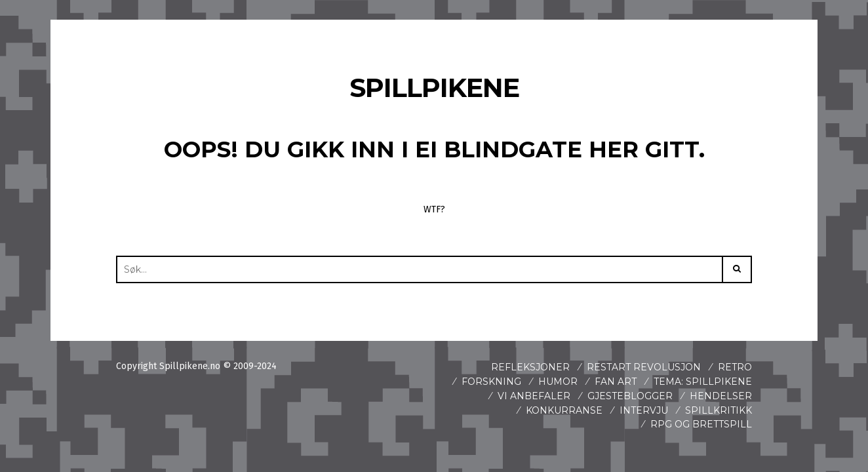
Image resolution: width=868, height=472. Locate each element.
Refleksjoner (530, 367)
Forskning (491, 382)
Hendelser (721, 396)
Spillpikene (434, 88)
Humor (558, 382)
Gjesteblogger (630, 396)
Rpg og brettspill (701, 424)
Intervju (644, 410)
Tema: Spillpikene (703, 382)
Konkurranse (564, 410)
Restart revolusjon (644, 367)
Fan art (616, 382)
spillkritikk (719, 410)
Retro (735, 367)
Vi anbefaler (534, 396)
